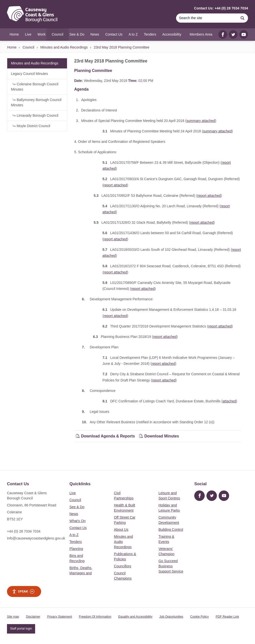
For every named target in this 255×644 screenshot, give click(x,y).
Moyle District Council (31, 126)
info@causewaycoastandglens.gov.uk (36, 538)
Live (73, 493)
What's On (78, 521)
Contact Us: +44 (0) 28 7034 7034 (221, 8)
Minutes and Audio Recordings (64, 47)
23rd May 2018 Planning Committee (121, 47)
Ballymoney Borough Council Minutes (36, 102)
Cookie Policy (199, 617)
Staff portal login (21, 629)
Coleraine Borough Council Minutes (35, 87)
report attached (115, 185)
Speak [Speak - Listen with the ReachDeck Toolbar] (23, 591)
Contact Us (78, 528)
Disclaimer (33, 617)
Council (29, 47)
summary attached (201, 121)
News (74, 514)
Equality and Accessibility (135, 617)
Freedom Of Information (95, 617)
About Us (121, 530)
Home (12, 47)
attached (229, 401)
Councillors (123, 566)
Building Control (171, 530)
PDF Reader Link (227, 617)
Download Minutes (159, 436)
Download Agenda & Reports (105, 436)
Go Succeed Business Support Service (171, 566)
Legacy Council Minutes (30, 74)
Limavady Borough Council (35, 115)
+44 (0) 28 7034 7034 (24, 531)
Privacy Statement (60, 617)
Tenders (76, 542)
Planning (76, 549)
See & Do (77, 507)
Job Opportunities (171, 617)
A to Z (74, 535)
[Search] (206, 18)
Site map (13, 617)
